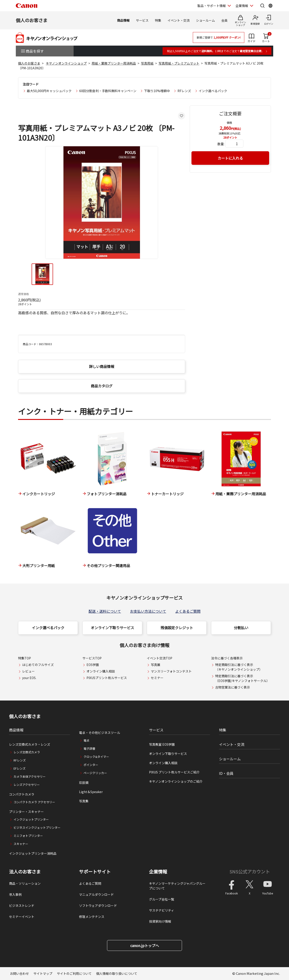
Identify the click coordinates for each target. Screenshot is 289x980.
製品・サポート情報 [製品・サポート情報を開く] (212, 6)
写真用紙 (147, 63)
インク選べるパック (213, 91)
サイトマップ (43, 973)
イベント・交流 (179, 20)
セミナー (157, 678)
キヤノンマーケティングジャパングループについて (177, 886)
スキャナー (21, 844)
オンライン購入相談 (101, 671)
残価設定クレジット (177, 628)
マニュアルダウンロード (96, 894)
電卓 (86, 740)
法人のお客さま (25, 872)
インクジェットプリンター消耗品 (33, 853)
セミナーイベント (22, 917)
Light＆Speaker (91, 792)
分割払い (241, 628)
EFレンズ (20, 768)
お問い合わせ (19, 973)
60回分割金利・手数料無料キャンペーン (108, 91)
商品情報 (123, 20)
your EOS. (29, 678)
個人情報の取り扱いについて (117, 973)
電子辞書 (89, 748)
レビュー (28, 671)
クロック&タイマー (96, 757)
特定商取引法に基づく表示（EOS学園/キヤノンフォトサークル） (242, 678)
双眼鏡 (84, 782)
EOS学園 (93, 665)
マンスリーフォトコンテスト (171, 671)
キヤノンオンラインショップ (66, 63)
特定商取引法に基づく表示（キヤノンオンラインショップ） (239, 667)
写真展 (156, 665)
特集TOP (24, 658)
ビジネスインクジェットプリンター (37, 828)
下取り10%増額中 (157, 91)
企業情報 (158, 872)
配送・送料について (105, 611)
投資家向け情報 (160, 921)
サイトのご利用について (74, 973)
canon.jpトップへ (145, 945)
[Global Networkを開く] (270, 6)
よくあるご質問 (188, 611)
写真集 (84, 801)
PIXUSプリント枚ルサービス (107, 678)
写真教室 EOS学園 (162, 744)
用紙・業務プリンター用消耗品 (114, 63)
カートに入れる (230, 158)
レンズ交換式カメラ (27, 752)
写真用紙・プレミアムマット (179, 63)
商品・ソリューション (25, 883)
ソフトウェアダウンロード (98, 906)
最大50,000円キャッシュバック (49, 91)
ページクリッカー (95, 773)
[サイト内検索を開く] (262, 6)
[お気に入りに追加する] (182, 116)
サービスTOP (92, 658)
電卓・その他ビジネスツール (100, 733)
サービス (142, 20)
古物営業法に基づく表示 (233, 687)
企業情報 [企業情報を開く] (242, 6)
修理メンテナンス (92, 917)
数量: (221, 144)
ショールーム (205, 20)
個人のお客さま (32, 20)
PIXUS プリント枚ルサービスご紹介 (174, 772)
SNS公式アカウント (250, 872)
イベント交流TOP (160, 658)
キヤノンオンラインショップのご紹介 (176, 781)
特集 (158, 20)
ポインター (91, 765)
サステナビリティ (162, 910)
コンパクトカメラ (22, 794)
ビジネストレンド (22, 906)
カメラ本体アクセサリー (30, 776)
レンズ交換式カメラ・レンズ (30, 744)
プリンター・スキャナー (26, 812)
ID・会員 (226, 773)
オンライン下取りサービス (112, 628)
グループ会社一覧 (162, 899)
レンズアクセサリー (27, 785)
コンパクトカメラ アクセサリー (34, 802)
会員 (224, 20)
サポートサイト (95, 872)
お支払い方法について (148, 611)
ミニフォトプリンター (28, 836)
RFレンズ (184, 91)
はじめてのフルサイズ (38, 665)
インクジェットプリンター (31, 819)
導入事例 (15, 894)
